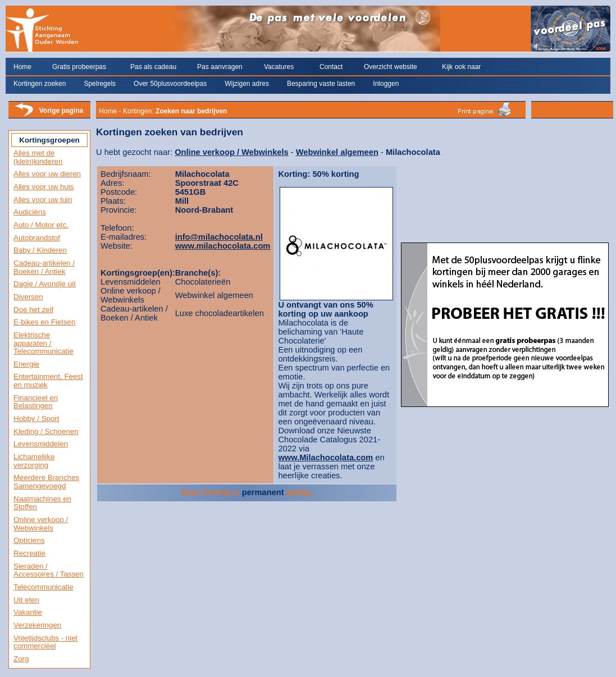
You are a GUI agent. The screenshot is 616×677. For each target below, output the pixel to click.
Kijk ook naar (461, 67)
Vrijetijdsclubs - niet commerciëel (45, 642)
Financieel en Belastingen (36, 402)
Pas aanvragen (220, 67)
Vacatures (279, 67)
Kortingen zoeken (40, 84)
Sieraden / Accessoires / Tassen (49, 570)
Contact (331, 67)
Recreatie (29, 553)
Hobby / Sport (36, 418)
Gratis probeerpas (79, 67)
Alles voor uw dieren (47, 174)
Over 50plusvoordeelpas (170, 84)
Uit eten (26, 600)
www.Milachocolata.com (325, 458)
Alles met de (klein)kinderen (38, 157)
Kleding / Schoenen (46, 431)
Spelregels (100, 84)
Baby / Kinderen (40, 250)
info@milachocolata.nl (219, 237)
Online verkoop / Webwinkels (41, 524)
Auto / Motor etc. (41, 225)
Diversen (28, 297)
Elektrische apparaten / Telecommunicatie (44, 343)
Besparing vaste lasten (321, 84)
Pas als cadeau (153, 67)
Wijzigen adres (247, 84)
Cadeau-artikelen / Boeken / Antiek (44, 267)
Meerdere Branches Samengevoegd (46, 482)
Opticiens (29, 540)
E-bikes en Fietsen (44, 322)
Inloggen (386, 84)
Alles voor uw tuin (43, 200)
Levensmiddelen (41, 444)
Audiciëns (30, 212)
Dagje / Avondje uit (45, 284)
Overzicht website (391, 67)
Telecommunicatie (44, 587)
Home (22, 67)
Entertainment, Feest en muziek (48, 381)
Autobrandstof (37, 238)
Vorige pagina (61, 111)
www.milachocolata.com (223, 246)
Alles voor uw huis (44, 187)
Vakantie (28, 612)
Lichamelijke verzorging (34, 461)
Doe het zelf (33, 310)
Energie (26, 364)
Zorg (21, 659)
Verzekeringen (37, 625)
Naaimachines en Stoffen (42, 503)
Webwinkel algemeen (337, 152)
